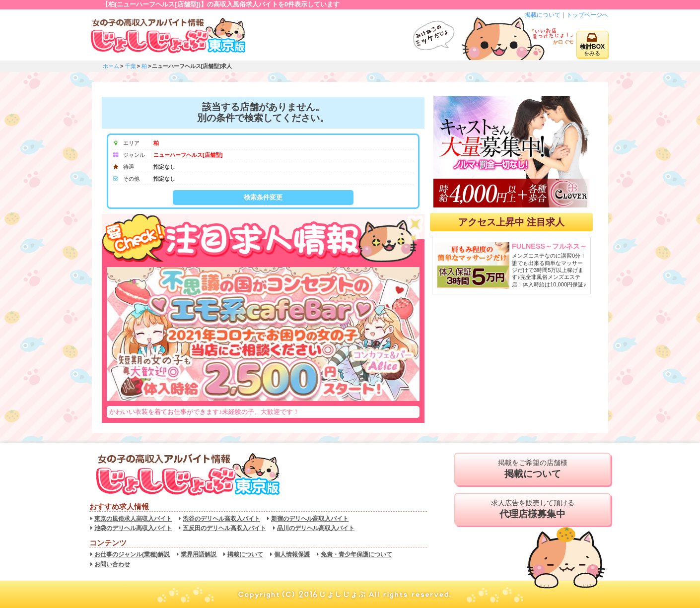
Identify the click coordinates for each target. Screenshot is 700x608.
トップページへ (587, 15)
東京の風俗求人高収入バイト (133, 519)
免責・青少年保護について (356, 554)
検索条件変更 (263, 197)
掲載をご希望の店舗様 (532, 469)
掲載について (543, 15)
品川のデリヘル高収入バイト (316, 528)
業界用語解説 (199, 554)
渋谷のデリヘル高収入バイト (221, 519)
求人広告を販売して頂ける (532, 509)
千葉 (131, 66)
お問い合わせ (112, 564)
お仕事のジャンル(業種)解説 (132, 554)
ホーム (111, 66)
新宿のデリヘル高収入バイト (310, 519)
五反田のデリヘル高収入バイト (224, 528)
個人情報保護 (292, 554)
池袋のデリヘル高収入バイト (133, 528)
